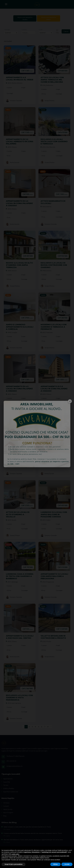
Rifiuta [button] (55, 864)
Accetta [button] (67, 864)
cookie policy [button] (15, 854)
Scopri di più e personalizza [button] (13, 864)
